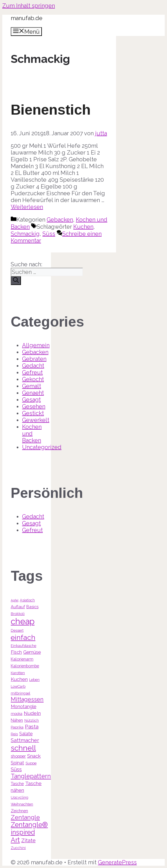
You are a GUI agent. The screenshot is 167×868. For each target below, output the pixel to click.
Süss (49, 234)
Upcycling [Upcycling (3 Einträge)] (20, 797)
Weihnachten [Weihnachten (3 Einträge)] (22, 804)
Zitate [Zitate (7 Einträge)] (28, 840)
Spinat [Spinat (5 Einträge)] (17, 763)
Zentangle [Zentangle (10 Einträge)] (25, 817)
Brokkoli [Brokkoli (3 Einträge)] (18, 614)
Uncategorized (42, 447)
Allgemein (36, 345)
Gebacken (60, 220)
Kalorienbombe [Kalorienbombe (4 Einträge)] (25, 666)
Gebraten (34, 359)
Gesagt (31, 400)
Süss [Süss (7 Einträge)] (16, 769)
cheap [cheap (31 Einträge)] (23, 621)
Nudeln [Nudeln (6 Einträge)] (32, 713)
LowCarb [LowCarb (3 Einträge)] (18, 686)
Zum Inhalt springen (29, 6)
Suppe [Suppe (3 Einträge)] (31, 763)
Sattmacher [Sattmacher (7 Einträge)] (25, 740)
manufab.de (27, 18)
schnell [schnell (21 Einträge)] (23, 748)
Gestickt (33, 413)
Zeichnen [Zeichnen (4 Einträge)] (19, 811)
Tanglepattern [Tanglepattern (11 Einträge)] (31, 776)
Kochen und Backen (32, 434)
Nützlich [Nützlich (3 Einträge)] (32, 720)
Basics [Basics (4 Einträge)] (32, 607)
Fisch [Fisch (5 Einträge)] (16, 652)
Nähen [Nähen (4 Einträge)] (17, 720)
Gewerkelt (36, 420)
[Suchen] (16, 281)
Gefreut (32, 372)
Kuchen (83, 227)
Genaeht (33, 393)
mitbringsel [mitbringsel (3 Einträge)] (21, 693)
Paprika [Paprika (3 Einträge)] (17, 727)
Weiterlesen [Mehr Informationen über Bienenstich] (27, 207)
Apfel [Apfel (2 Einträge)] (15, 600)
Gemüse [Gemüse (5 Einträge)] (32, 652)
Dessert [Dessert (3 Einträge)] (17, 630)
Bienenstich (51, 110)
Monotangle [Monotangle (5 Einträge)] (23, 707)
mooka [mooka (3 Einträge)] (17, 714)
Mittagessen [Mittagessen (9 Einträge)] (27, 699)
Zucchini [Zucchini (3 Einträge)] (18, 848)
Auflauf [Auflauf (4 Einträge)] (18, 607)
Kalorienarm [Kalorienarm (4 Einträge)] (22, 659)
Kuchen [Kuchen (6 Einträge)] (19, 679)
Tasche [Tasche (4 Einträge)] (17, 784)
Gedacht (33, 366)
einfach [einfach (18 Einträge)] (23, 637)
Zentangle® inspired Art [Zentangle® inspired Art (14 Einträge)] (29, 832)
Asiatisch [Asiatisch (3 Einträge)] (27, 600)
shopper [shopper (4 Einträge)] (18, 756)
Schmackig (25, 234)
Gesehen (34, 406)
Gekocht (33, 379)
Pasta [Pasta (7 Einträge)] (32, 727)
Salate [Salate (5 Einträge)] (26, 734)
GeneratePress (117, 862)
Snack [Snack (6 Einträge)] (34, 756)
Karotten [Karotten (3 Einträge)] (18, 673)
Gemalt (32, 386)
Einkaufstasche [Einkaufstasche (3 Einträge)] (23, 646)
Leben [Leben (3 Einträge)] (34, 680)
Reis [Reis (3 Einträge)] (14, 734)
